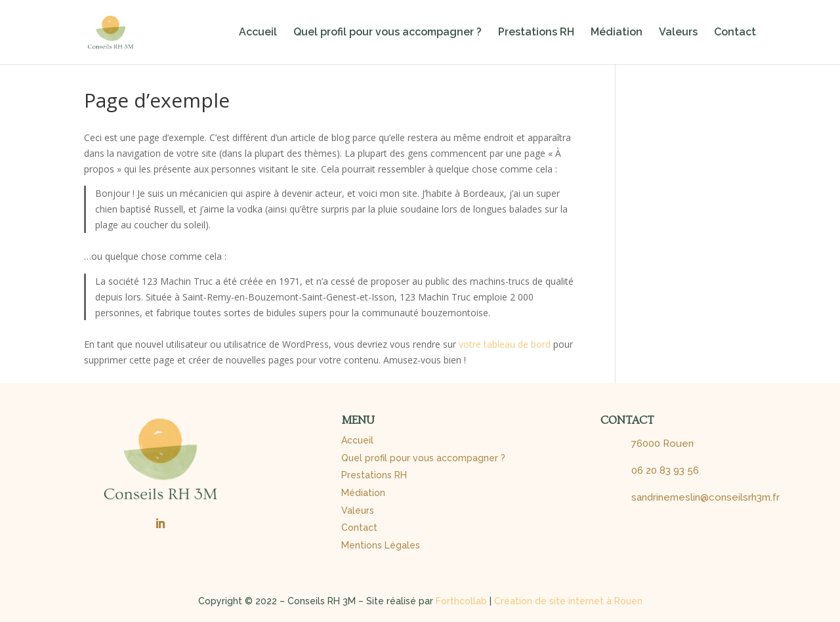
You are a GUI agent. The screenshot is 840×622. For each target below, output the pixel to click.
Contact (735, 33)
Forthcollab (461, 601)
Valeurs (678, 33)
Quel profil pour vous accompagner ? (388, 33)
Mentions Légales (381, 545)
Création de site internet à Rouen (568, 601)
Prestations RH (536, 33)
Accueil (258, 33)
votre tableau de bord (505, 344)
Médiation (617, 33)
